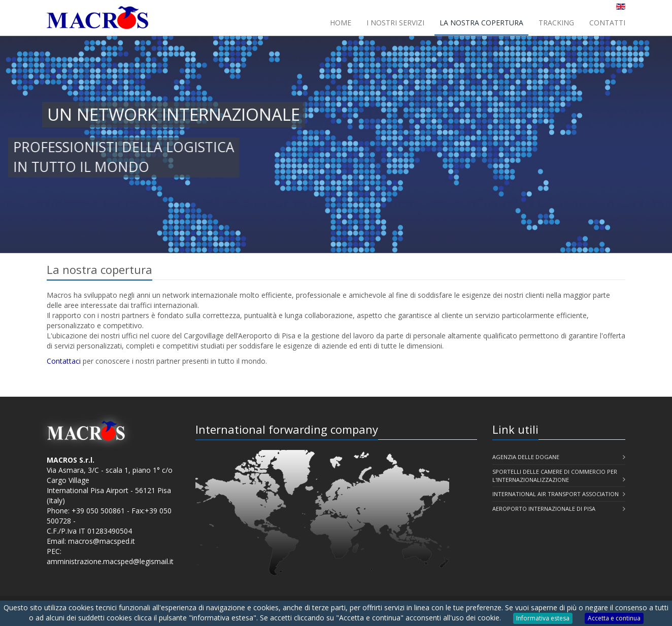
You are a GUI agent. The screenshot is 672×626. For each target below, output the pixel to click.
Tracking (556, 23)
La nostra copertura (481, 23)
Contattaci (64, 361)
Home (341, 23)
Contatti (607, 23)
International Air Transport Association (556, 494)
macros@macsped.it (102, 541)
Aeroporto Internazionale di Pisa (544, 509)
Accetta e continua (614, 618)
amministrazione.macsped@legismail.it (110, 561)
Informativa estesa (543, 618)
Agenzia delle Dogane (526, 457)
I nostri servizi (395, 23)
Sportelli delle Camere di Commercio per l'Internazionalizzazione (555, 476)
